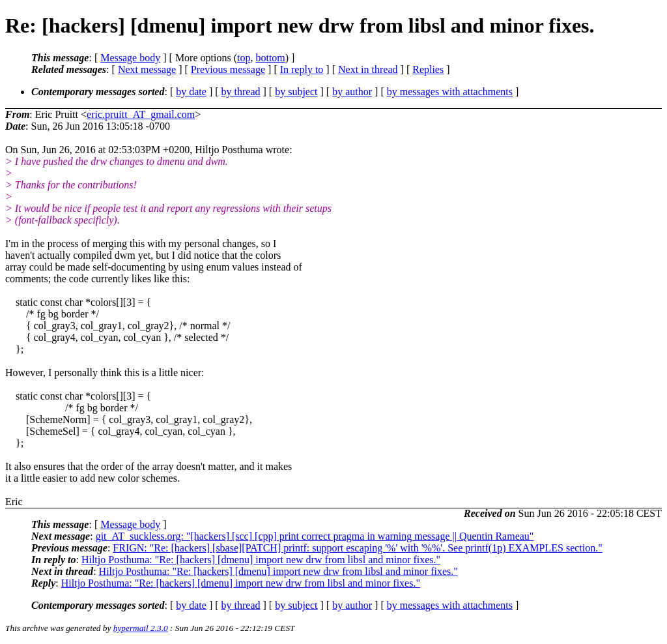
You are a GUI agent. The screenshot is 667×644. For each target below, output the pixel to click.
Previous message (228, 69)
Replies (428, 69)
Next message (147, 69)
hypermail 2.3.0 (141, 628)
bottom (270, 58)
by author (352, 92)
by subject (296, 92)
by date (191, 92)
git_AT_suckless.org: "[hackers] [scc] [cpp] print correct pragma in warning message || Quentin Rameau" (315, 536)
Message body (130, 58)
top (244, 58)
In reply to (302, 69)
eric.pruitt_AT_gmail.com (141, 114)
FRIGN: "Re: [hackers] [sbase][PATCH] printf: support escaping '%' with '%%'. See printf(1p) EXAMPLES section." (357, 548)
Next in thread (368, 69)
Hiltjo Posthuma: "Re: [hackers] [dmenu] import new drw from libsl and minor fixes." (261, 560)
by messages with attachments (450, 92)
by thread (241, 92)
